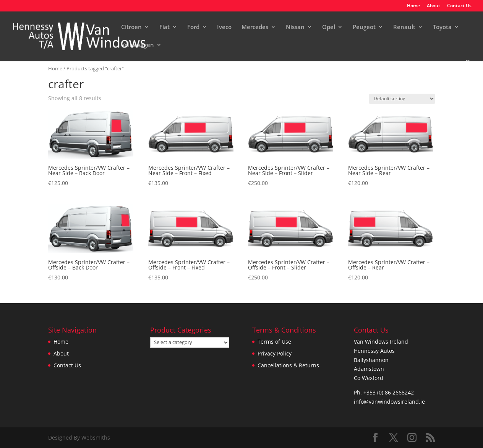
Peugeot (364, 27)
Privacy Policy (275, 353)
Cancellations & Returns (288, 365)
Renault (404, 27)
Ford (193, 27)
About (434, 6)
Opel (329, 27)
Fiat (165, 27)
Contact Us (459, 6)
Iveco (224, 27)
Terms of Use (274, 342)
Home (413, 6)
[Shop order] (402, 99)
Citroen (131, 27)
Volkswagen (138, 45)
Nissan (295, 27)
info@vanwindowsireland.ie (389, 402)
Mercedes (255, 27)
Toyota (442, 27)
